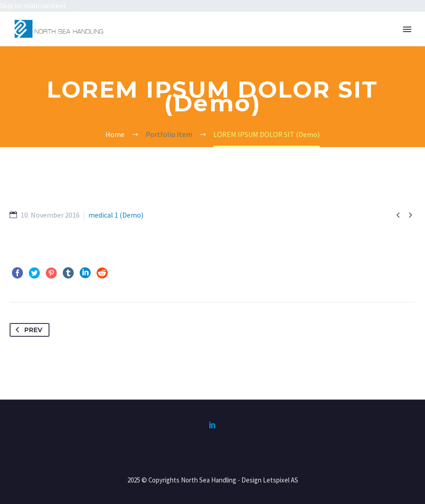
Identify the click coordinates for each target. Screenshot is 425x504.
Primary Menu (407, 29)
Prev (27, 330)
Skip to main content (33, 5)
